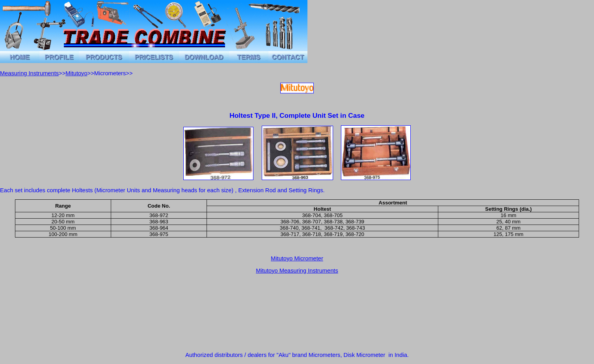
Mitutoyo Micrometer (297, 258)
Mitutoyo (76, 73)
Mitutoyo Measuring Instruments (297, 271)
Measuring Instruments (29, 73)
